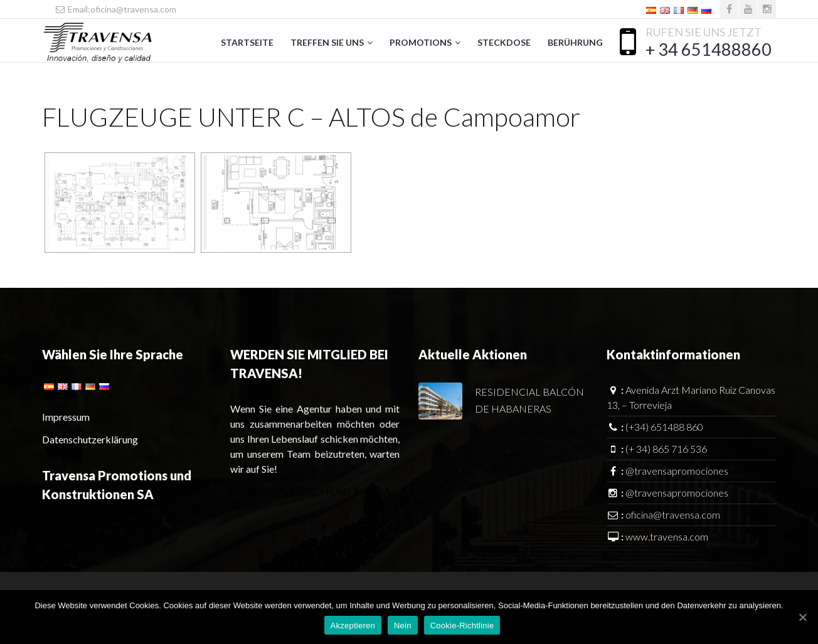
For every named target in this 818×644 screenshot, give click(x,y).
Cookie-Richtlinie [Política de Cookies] (462, 626)
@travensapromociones (677, 471)
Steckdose (504, 42)
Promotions (421, 42)
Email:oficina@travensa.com (115, 9)
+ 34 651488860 (709, 49)
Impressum (66, 417)
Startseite (247, 42)
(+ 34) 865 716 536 (666, 449)
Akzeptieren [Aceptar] (353, 626)
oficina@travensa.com (673, 515)
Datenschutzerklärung (90, 439)
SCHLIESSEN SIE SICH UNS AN (299, 491)
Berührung (575, 42)
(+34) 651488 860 (664, 427)
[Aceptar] (802, 617)
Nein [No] (403, 626)
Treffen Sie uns (327, 42)
